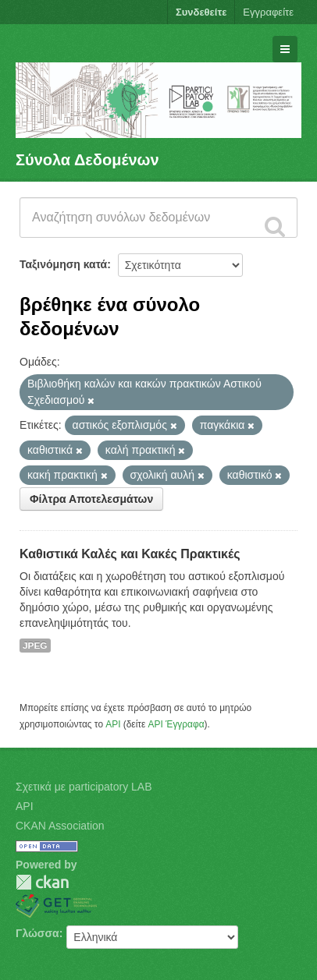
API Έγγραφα (176, 724)
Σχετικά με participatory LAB (84, 787)
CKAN (42, 882)
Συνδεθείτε (201, 12)
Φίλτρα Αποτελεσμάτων (91, 499)
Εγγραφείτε (268, 12)
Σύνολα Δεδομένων (87, 160)
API (113, 724)
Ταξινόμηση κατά (63, 264)
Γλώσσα (37, 933)
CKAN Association (60, 826)
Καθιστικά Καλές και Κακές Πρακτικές (130, 554)
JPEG (35, 646)
